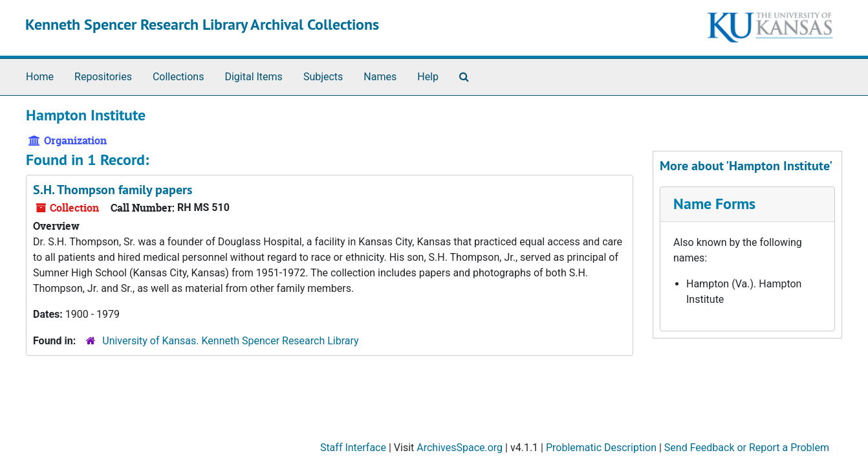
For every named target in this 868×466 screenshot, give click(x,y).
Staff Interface (353, 448)
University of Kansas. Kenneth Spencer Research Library (230, 341)
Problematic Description (601, 448)
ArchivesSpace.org (460, 448)
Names (380, 77)
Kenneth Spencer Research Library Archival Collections (202, 24)
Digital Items (253, 77)
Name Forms (714, 204)
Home (40, 77)
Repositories (103, 77)
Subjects (323, 77)
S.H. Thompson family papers (113, 190)
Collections (179, 77)
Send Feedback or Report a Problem (747, 448)
